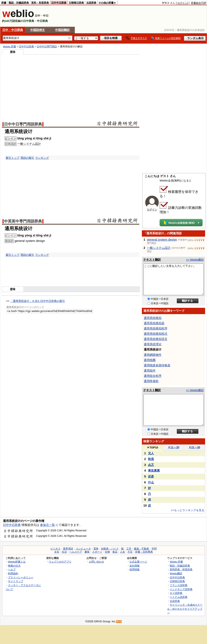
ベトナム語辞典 (179, 597)
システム (29, 144)
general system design (162, 240)
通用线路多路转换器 (157, 365)
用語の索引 (27, 158)
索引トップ (13, 158)
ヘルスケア (76, 552)
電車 (96, 549)
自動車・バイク (110, 549)
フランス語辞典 (179, 585)
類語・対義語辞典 (19, 3)
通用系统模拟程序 (156, 328)
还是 (151, 476)
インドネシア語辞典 (181, 589)
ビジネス (55, 549)
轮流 (151, 459)
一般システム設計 (159, 248)
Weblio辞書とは (17, 562)
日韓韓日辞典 (76, 3)
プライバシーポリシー (21, 577)
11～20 (174, 447)
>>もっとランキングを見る (188, 510)
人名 (122, 552)
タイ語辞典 (176, 593)
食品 (115, 552)
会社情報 (134, 566)
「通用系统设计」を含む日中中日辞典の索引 (38, 301)
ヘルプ (12, 569)
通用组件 (150, 371)
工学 (129, 549)
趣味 (87, 552)
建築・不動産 (141, 549)
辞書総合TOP (199, 3)
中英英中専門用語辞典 (23, 221)
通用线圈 (150, 360)
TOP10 (152, 447)
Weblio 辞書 (9, 47)
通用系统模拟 (153, 318)
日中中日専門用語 (47, 47)
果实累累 (154, 471)
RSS (119, 622)
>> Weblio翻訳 (195, 260)
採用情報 (134, 569)
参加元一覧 (47, 525)
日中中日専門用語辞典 (23, 124)
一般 (20, 144)
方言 (130, 552)
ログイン (182, 3)
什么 (151, 482)
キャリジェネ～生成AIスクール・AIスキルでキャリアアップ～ (185, 609)
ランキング (42, 158)
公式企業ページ (138, 562)
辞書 (4, 3)
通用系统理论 (153, 344)
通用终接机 (151, 381)
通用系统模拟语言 (156, 339)
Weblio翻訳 (176, 573)
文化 (57, 552)
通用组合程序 (153, 376)
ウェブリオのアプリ (60, 562)
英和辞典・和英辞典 (181, 569)
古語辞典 (91, 3)
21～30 (194, 447)
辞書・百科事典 (144, 552)
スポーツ (97, 552)
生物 (107, 552)
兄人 (151, 453)
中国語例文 (38, 30)
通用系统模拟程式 (156, 334)
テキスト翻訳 (152, 260)
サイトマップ (16, 581)
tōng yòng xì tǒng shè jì (34, 138)
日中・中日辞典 (13, 30)
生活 (64, 552)
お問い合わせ (97, 562)
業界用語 (68, 549)
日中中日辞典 (59, 3)
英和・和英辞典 (40, 3)
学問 (154, 549)
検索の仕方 (14, 566)
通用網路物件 (153, 355)
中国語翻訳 (62, 30)
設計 (38, 144)
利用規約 (13, 573)
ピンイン (11, 138)
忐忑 (151, 465)
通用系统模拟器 (154, 323)
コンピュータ (83, 549)
